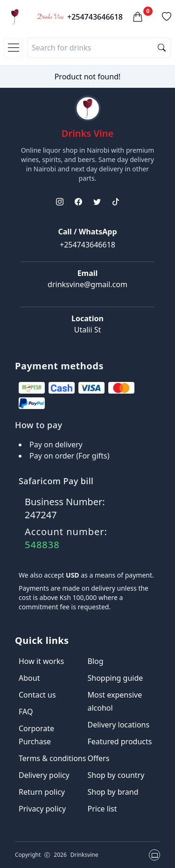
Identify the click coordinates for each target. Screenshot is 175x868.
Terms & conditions (52, 758)
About (29, 678)
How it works (41, 661)
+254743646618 (95, 17)
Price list (102, 809)
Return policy (42, 792)
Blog (96, 661)
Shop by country (116, 775)
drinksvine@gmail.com (87, 284)
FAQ (26, 712)
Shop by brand (113, 792)
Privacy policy (42, 809)
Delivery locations (119, 725)
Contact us (37, 695)
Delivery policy (44, 775)
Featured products (120, 741)
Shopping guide (115, 678)
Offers (99, 758)
